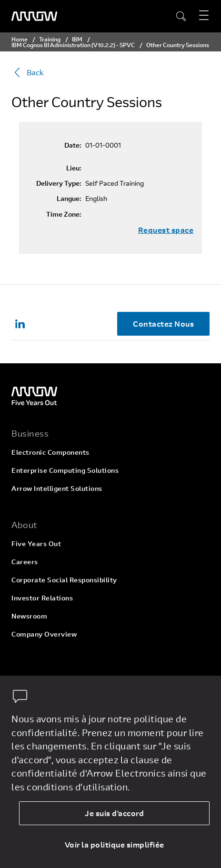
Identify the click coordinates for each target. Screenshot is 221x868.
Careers (25, 562)
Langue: (69, 199)
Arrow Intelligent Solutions (57, 488)
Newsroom (29, 616)
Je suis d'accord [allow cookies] (114, 813)
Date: (73, 145)
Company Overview (44, 634)
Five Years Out (36, 544)
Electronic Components (50, 452)
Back (28, 72)
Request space (166, 230)
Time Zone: (64, 214)
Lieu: (74, 168)
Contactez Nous (163, 324)
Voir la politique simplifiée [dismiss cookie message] (115, 844)
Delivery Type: (59, 183)
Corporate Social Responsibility (64, 580)
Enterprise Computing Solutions (65, 470)
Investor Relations (42, 598)
